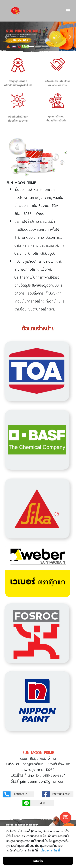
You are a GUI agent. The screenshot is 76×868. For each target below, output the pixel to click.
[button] (6, 37)
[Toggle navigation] (68, 11)
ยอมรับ (38, 861)
